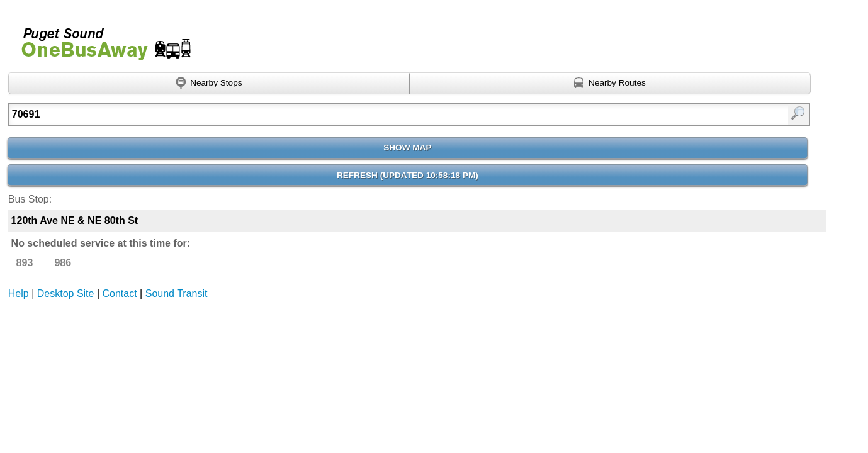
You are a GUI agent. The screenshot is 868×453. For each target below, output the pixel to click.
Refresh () (408, 175)
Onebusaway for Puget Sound (101, 39)
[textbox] (351, 115)
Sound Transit (177, 294)
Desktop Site (66, 294)
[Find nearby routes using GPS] (610, 84)
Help (19, 294)
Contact (120, 294)
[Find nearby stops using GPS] (209, 84)
